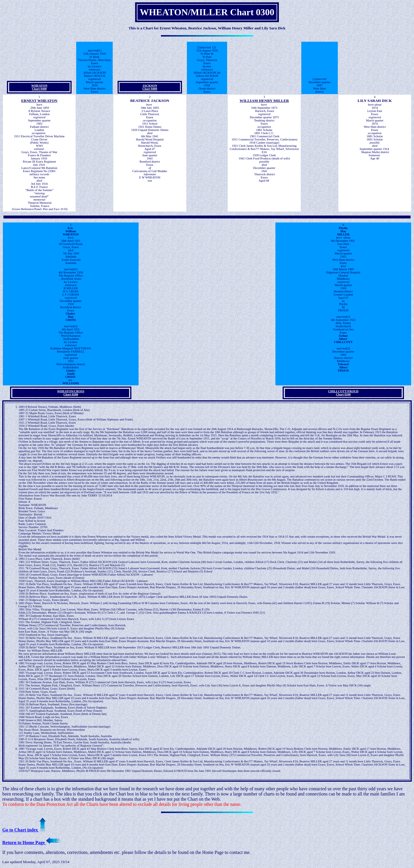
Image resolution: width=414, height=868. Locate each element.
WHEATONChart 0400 (39, 87)
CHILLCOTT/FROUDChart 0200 (343, 393)
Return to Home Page (31, 843)
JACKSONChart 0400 (150, 87)
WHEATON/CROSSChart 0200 (71, 393)
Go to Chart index (24, 830)
